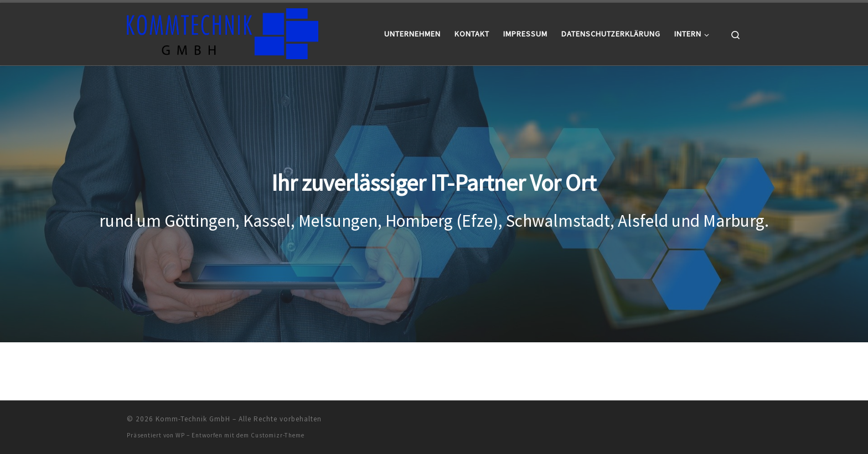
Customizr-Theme (278, 435)
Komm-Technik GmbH (193, 419)
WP (180, 435)
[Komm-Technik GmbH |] (223, 32)
